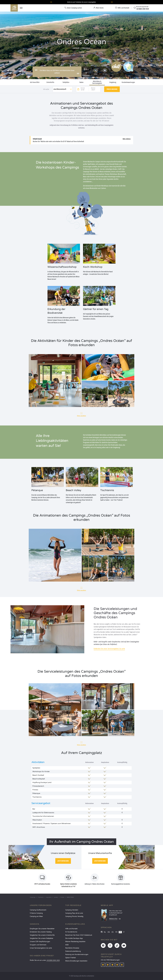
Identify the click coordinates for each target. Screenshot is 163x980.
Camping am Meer (36, 916)
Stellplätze (66, 82)
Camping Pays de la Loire (74, 913)
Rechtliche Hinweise (72, 948)
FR (116, 932)
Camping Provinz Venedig (74, 916)
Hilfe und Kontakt (71, 929)
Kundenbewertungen (128, 82)
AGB (67, 945)
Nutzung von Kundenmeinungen (77, 954)
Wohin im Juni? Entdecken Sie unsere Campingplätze (82, 2)
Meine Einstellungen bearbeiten (76, 961)
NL (105, 932)
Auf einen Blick (35, 82)
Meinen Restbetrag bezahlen (75, 942)
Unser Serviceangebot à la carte (41, 948)
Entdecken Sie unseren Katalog (41, 932)
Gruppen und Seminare (38, 945)
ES (113, 932)
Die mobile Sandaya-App (74, 938)
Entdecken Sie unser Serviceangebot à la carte (109, 649)
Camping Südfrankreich (38, 910)
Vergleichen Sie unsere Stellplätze (41, 938)
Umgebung (113, 82)
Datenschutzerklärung (73, 951)
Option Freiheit (70, 958)
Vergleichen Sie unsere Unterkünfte (42, 935)
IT (124, 932)
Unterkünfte (50, 82)
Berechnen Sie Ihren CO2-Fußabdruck (79, 935)
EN (109, 932)
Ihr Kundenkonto (71, 932)
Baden (81, 82)
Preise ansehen (112, 89)
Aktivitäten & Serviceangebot (97, 82)
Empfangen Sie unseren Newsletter (42, 929)
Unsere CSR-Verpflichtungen (40, 942)
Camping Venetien (72, 910)
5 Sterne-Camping (36, 913)
